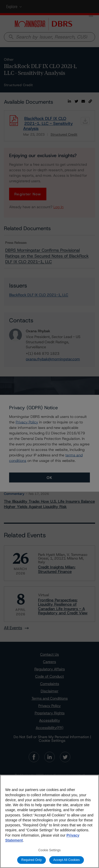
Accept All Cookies (67, 860)
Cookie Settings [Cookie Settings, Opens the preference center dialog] (49, 850)
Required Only (32, 860)
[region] (49, 821)
